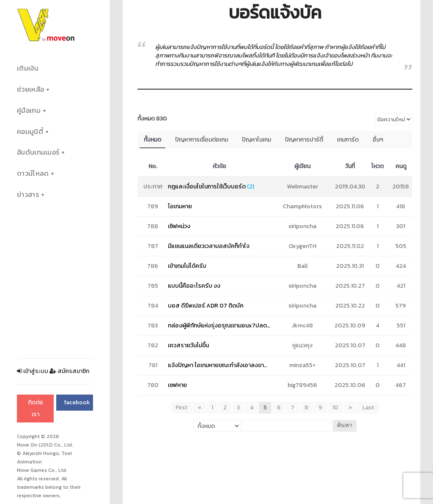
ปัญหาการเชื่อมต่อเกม (201, 140)
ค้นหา (345, 426)
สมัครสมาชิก (69, 371)
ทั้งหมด (152, 140)
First (181, 407)
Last (368, 407)
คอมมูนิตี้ (30, 132)
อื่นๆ (378, 140)
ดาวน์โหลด (33, 173)
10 (335, 407)
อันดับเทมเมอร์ (38, 152)
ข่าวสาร (28, 195)
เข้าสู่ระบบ (33, 371)
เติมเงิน (28, 68)
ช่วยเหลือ (30, 89)
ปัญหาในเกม (256, 140)
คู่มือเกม (29, 110)
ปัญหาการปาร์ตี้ (304, 140)
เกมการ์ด (348, 140)
